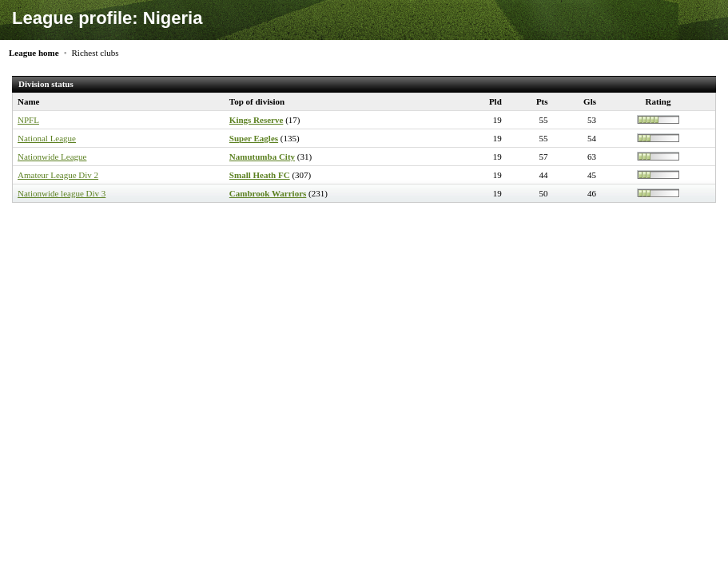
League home (34, 53)
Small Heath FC (260, 175)
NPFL (28, 120)
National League (47, 138)
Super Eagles (254, 138)
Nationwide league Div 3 (62, 193)
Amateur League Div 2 (58, 175)
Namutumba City (262, 157)
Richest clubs (95, 53)
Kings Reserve (257, 120)
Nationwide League (52, 157)
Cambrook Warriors (268, 193)
